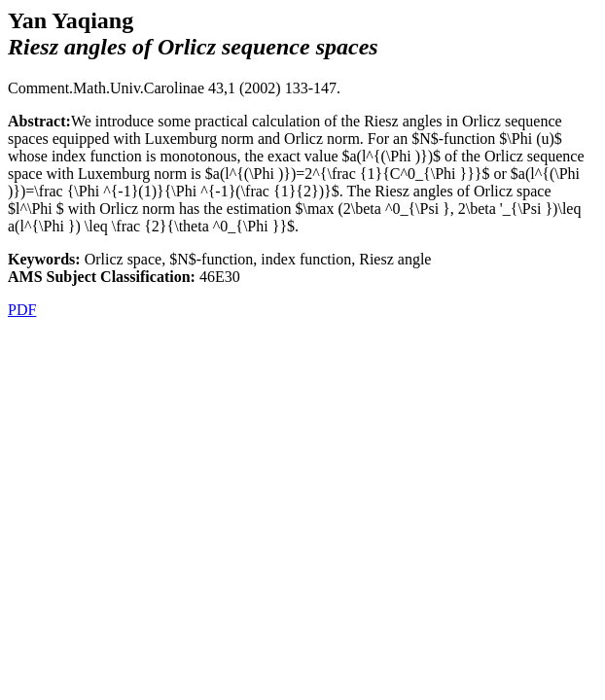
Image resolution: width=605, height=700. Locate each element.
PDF (22, 310)
